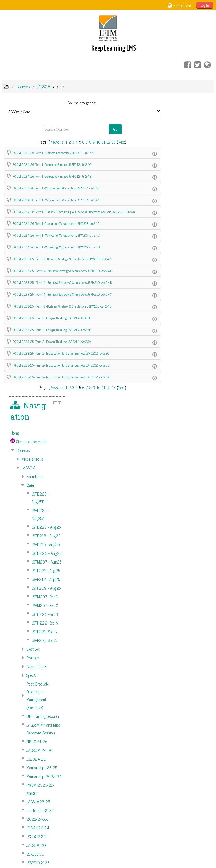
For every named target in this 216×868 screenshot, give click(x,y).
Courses (181, 150)
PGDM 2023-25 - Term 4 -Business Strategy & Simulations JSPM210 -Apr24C (62, 294)
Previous (55, 142)
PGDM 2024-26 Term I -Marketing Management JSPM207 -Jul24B (56, 247)
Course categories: (80, 103)
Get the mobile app (162, 846)
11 (102, 142)
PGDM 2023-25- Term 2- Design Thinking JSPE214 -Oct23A (52, 341)
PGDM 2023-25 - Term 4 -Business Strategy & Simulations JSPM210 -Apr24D (62, 282)
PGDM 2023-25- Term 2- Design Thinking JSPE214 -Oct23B (52, 330)
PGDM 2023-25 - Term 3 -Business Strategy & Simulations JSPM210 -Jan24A (62, 259)
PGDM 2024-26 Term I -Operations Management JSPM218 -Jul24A (56, 223)
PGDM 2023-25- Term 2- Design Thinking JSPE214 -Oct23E (52, 318)
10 (97, 142)
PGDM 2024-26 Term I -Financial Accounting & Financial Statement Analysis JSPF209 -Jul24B (74, 212)
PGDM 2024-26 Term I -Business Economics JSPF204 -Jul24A (53, 152)
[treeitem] (190, 133)
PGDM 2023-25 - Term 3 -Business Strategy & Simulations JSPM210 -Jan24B (62, 306)
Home (173, 133)
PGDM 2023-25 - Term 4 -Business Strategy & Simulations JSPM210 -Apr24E (62, 271)
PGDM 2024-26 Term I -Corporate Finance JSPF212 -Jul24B (52, 176)
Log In (205, 5)
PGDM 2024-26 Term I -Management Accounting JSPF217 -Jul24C (56, 188)
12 (107, 142)
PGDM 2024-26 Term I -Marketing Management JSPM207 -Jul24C (56, 235)
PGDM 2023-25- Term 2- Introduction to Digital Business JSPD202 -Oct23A (61, 377)
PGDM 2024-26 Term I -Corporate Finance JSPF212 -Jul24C (52, 164)
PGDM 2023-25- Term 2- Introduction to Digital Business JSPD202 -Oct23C (61, 353)
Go (114, 129)
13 (112, 142)
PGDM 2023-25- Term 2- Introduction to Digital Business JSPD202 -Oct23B (61, 365)
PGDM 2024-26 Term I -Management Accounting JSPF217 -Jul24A (56, 200)
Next (120, 142)
